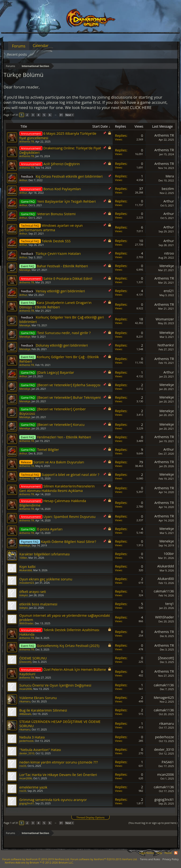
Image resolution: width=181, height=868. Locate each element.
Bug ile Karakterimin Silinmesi (43, 710)
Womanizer (165, 319)
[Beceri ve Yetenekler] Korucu (61, 424)
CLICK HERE (141, 107)
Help (159, 853)
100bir (23, 558)
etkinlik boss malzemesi (38, 604)
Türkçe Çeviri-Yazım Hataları (58, 253)
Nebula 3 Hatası (32, 737)
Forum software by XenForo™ (104, 859)
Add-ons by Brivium (39, 862)
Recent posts (17, 54)
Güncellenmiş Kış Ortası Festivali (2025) (68, 646)
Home (168, 853)
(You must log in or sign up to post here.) (153, 823)
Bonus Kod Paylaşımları (62, 189)
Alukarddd (26, 570)
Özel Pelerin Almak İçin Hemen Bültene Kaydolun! (63, 672)
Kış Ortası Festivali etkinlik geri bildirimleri (69, 176)
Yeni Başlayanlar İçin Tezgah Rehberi (66, 201)
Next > (69, 115)
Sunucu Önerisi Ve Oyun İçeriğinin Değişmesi (55, 685)
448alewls (25, 714)
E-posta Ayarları (50, 529)
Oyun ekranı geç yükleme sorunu (46, 579)
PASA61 (168, 762)
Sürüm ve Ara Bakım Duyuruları (59, 462)
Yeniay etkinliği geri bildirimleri (60, 291)
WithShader (26, 623)
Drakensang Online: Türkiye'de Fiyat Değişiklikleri (60, 150)
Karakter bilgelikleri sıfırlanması (45, 554)
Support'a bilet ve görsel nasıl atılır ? (71, 474)
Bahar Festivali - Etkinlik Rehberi (62, 266)
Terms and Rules (150, 859)
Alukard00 (166, 579)
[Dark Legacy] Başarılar (56, 372)
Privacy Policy (171, 859)
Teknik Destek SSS (56, 241)
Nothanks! (166, 345)
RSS (176, 853)
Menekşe (25, 270)
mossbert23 (27, 583)
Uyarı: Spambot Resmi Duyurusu (69, 516)
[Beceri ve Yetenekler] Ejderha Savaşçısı (69, 385)
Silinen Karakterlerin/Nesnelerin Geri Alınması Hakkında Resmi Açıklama (57, 488)
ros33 (23, 766)
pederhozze (26, 741)
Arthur (23, 180)
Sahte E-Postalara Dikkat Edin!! (68, 278)
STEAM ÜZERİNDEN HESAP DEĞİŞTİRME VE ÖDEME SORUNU (60, 724)
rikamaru (25, 701)
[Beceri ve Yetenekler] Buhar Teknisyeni (69, 397)
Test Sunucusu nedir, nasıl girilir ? (64, 333)
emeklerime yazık (33, 787)
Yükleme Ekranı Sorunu (38, 698)
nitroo (169, 253)
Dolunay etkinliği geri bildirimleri (62, 345)
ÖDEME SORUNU (33, 658)
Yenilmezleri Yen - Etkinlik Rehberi (64, 437)
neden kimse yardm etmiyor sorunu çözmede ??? (59, 762)
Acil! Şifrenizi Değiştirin (62, 164)
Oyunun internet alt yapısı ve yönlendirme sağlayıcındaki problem (65, 617)
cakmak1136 (164, 591)
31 (61, 115)
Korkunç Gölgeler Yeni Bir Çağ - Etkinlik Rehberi (59, 359)
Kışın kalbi (27, 566)
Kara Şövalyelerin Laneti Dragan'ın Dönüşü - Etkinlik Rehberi (55, 305)
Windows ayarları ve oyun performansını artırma (51, 228)
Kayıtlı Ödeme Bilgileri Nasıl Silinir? (69, 541)
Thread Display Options (90, 817)
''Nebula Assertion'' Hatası (40, 750)
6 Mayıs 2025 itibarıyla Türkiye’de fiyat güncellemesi (58, 136)
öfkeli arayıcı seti (33, 591)
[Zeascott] (25, 662)
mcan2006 (26, 689)
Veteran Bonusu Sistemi (56, 214)
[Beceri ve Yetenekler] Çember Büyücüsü (53, 411)
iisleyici (24, 595)
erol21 (169, 291)
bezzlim (168, 189)
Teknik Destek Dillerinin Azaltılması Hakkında (59, 632)
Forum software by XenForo (36, 859)
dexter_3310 (27, 753)
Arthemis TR (27, 141)
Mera (170, 176)
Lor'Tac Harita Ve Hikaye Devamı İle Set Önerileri (58, 775)
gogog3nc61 (27, 803)
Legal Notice (147, 853)
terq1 (170, 604)
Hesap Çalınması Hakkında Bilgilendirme (53, 503)
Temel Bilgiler (48, 449)
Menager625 (164, 697)
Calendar (41, 46)
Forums (19, 46)
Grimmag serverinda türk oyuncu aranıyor (53, 800)
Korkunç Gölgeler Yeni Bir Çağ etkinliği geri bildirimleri (62, 319)
